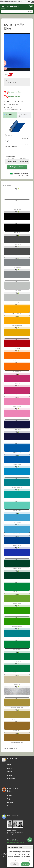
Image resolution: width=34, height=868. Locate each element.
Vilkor (9, 765)
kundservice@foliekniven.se (14, 1)
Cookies (10, 768)
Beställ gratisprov (11, 748)
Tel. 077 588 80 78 (13, 841)
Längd (7, 141)
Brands (9, 775)
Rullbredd (8, 135)
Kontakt (10, 795)
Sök (30, 11)
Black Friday (11, 779)
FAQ (8, 799)
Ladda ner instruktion (15, 92)
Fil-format (10, 802)
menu (3, 7)
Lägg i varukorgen (16, 167)
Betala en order (12, 806)
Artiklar (9, 772)
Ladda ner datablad (14, 96)
